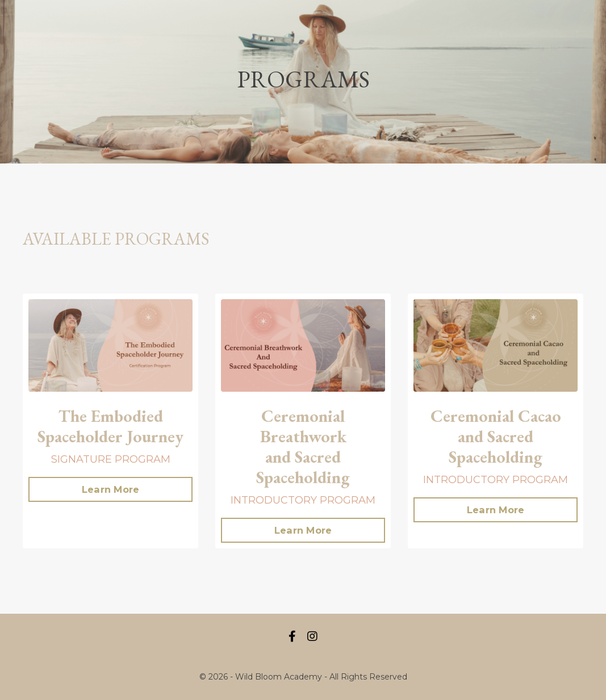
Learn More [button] (111, 489)
